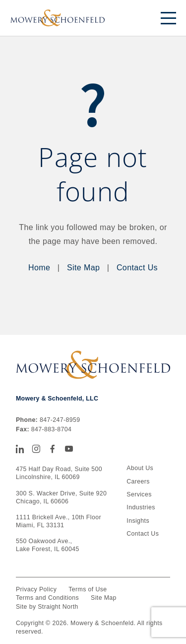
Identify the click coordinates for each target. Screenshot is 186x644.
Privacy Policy (36, 589)
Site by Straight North (47, 607)
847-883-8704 (51, 429)
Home (39, 268)
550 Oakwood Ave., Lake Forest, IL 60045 (48, 545)
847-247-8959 (60, 420)
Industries (141, 507)
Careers (138, 482)
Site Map (83, 268)
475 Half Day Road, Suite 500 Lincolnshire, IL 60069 (59, 473)
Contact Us (137, 268)
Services (139, 494)
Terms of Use (88, 589)
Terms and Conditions (47, 598)
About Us (140, 468)
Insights (138, 521)
